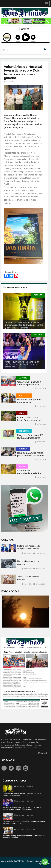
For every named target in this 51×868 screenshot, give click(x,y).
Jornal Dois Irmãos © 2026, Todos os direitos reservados (25, 861)
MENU (25, 29)
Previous (4, 29)
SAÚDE (22, 466)
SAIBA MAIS (42, 753)
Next (48, 29)
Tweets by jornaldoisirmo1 (14, 846)
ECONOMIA (24, 431)
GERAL (22, 413)
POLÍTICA (23, 449)
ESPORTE (38, 295)
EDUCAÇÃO (24, 396)
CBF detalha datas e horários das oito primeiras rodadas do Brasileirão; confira (24, 324)
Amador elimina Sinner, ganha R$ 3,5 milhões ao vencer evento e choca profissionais (22, 364)
